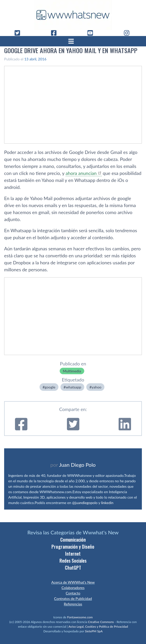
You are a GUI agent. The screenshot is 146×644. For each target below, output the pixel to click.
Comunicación (73, 540)
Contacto (73, 593)
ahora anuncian (81, 173)
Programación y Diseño (73, 547)
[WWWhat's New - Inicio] (73, 15)
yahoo (96, 387)
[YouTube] (92, 33)
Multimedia (72, 371)
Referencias (73, 604)
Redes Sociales (73, 561)
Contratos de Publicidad (73, 599)
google (50, 387)
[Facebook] (56, 33)
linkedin (107, 503)
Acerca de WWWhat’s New (73, 582)
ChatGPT (73, 568)
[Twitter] (19, 33)
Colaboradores (73, 588)
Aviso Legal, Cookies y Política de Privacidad (98, 627)
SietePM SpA (94, 631)
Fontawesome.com (80, 617)
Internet (73, 554)
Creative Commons (101, 622)
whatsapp (73, 387)
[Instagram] (129, 33)
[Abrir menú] (73, 41)
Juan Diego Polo (78, 465)
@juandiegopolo (85, 503)
